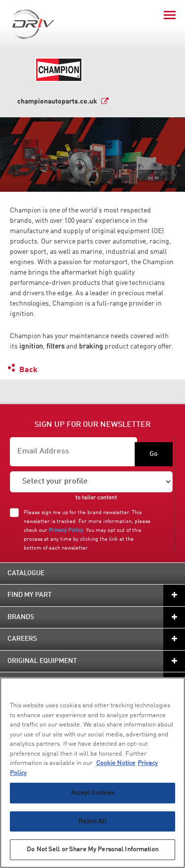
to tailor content (96, 498)
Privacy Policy (66, 530)
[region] (92, 773)
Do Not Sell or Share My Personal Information (92, 850)
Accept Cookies (93, 793)
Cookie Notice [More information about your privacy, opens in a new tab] (116, 763)
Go (154, 454)
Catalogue (26, 573)
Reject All (92, 821)
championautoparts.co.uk (57, 102)
